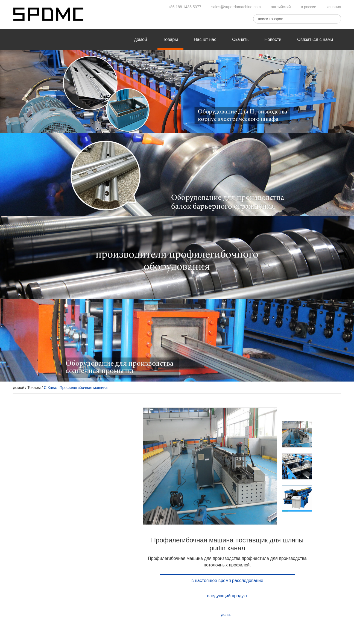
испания (334, 7)
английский (281, 7)
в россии (309, 7)
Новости (273, 39)
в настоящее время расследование (227, 581)
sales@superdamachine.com (236, 7)
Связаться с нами (315, 39)
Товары (170, 39)
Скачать (240, 39)
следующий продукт (227, 596)
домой (141, 39)
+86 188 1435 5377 (185, 7)
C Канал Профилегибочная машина (76, 388)
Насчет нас (205, 39)
